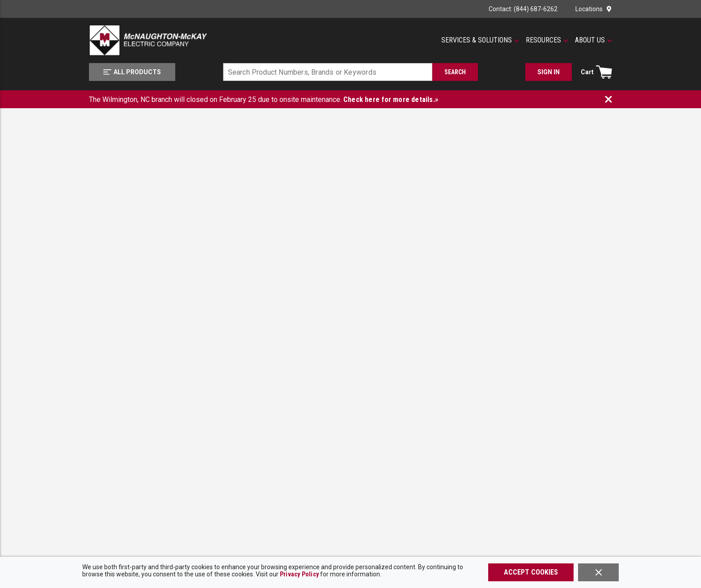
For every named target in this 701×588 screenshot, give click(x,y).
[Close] (598, 572)
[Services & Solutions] (480, 40)
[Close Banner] (608, 99)
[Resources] (547, 40)
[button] (480, 40)
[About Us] (593, 40)
